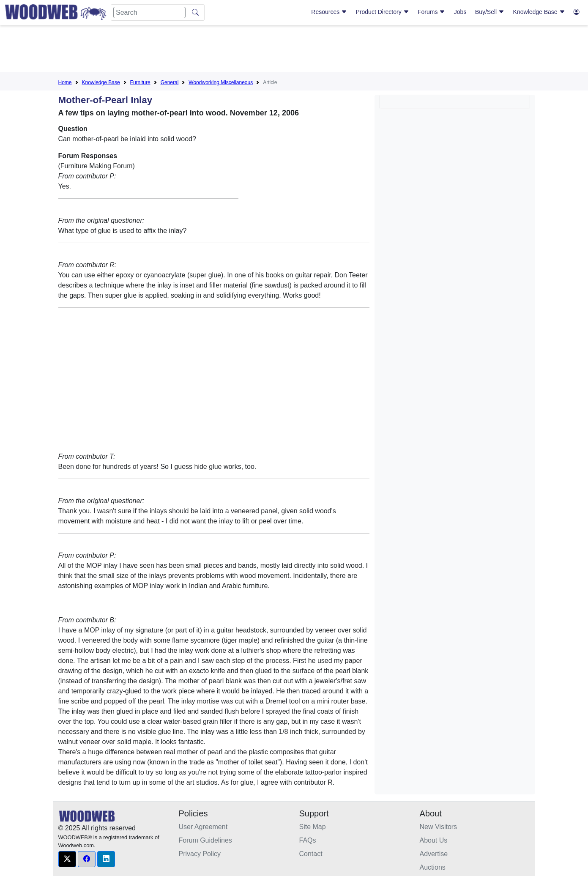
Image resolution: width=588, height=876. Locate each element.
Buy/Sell (490, 12)
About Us (434, 840)
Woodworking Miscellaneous (221, 82)
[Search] (149, 12)
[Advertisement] (294, 50)
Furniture (140, 82)
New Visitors (439, 827)
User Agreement (203, 827)
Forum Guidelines (205, 840)
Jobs (460, 12)
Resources (329, 12)
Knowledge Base (539, 12)
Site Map (313, 827)
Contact (311, 854)
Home (65, 82)
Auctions (433, 867)
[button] (67, 859)
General (170, 82)
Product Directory (383, 12)
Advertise (434, 854)
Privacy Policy (200, 854)
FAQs (308, 840)
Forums (431, 12)
